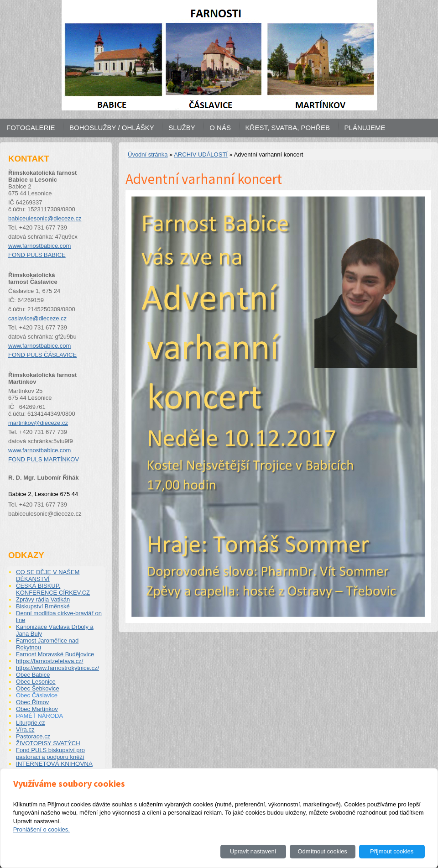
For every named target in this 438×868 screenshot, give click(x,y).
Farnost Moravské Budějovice (55, 654)
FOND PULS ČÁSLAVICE (42, 355)
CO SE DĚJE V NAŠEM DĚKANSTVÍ (48, 575)
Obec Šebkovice (38, 688)
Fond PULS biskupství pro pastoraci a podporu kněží (50, 753)
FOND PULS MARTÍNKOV (44, 459)
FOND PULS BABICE (37, 255)
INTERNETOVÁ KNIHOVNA (54, 764)
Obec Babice (33, 675)
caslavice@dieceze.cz (37, 318)
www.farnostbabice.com (39, 246)
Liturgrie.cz (31, 723)
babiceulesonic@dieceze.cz (45, 218)
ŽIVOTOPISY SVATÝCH (48, 743)
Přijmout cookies (392, 851)
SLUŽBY (182, 128)
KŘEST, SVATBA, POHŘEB (288, 128)
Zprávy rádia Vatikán (43, 599)
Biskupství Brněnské (43, 606)
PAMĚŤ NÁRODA (39, 716)
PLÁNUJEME (365, 128)
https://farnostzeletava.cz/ (50, 661)
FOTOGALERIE (31, 128)
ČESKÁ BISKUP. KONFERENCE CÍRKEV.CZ (53, 589)
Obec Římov (32, 702)
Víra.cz (25, 729)
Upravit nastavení (253, 851)
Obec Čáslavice (37, 695)
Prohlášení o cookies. (42, 829)
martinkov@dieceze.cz (38, 423)
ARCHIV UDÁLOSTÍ (201, 154)
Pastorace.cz (33, 736)
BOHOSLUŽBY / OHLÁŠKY (112, 128)
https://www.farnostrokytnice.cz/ (57, 668)
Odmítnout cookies (322, 851)
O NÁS (220, 128)
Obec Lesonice (36, 682)
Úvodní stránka (148, 154)
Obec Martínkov (37, 709)
